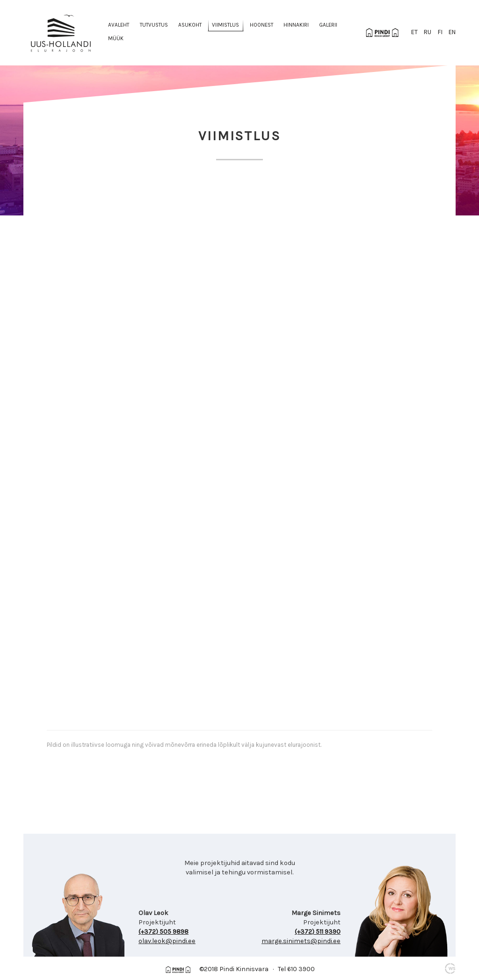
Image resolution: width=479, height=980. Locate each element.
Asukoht (190, 25)
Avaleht (119, 25)
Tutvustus (154, 25)
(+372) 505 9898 (163, 932)
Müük (116, 38)
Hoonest (261, 25)
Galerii (328, 25)
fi (440, 32)
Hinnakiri (296, 25)
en (452, 32)
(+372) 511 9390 (318, 932)
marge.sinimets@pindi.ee (301, 941)
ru (428, 32)
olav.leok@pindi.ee (167, 941)
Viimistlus (225, 25)
